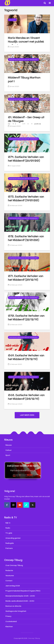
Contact (9, 581)
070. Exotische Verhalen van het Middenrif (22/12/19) (26, 318)
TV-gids (9, 533)
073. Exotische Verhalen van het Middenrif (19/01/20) (26, 199)
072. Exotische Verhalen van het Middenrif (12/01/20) (26, 238)
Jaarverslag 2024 (13, 586)
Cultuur (12, 20)
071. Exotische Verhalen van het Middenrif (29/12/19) (26, 278)
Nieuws (9, 445)
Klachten (9, 627)
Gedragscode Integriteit (16, 611)
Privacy (8, 616)
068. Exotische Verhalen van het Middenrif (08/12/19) (26, 397)
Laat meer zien (27, 415)
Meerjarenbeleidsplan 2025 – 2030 (20, 596)
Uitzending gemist (13, 538)
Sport (8, 455)
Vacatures (10, 576)
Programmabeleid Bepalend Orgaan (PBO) (23, 591)
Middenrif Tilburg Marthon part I (24, 79)
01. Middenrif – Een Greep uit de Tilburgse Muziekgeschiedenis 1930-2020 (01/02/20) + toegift (26, 123)
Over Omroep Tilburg (14, 566)
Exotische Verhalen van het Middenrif (23, 60)
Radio (8, 528)
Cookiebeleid (11, 622)
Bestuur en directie (13, 606)
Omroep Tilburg (34, 638)
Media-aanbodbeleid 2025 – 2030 (20, 601)
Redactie (9, 571)
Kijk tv (8, 523)
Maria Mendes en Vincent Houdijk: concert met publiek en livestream (26, 42)
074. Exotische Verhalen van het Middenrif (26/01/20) (26, 159)
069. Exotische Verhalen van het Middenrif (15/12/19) (26, 357)
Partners (9, 548)
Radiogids (10, 543)
